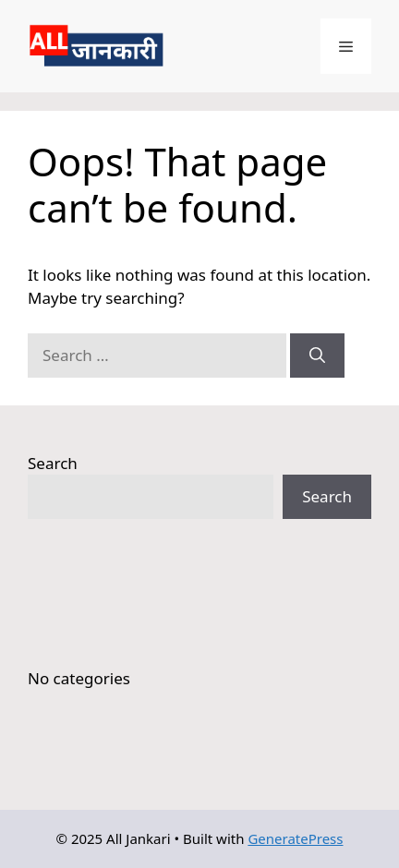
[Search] (317, 356)
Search (53, 463)
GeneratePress (295, 838)
